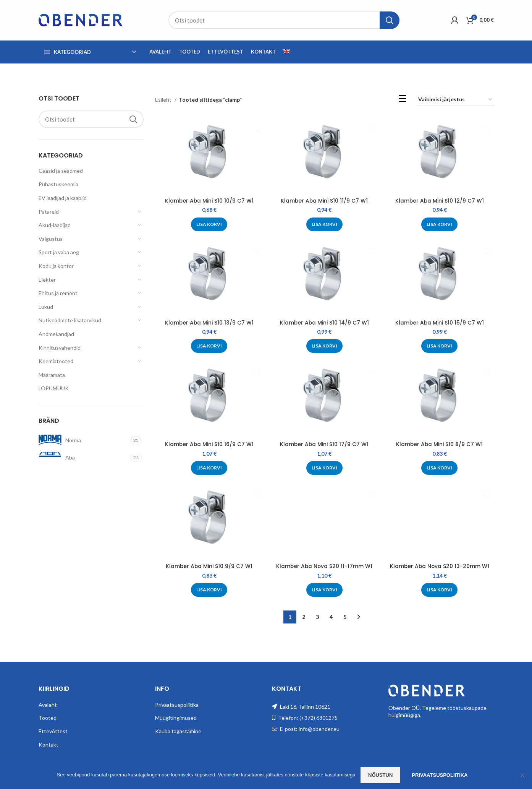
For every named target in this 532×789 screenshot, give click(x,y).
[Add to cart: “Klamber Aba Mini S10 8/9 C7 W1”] (440, 468)
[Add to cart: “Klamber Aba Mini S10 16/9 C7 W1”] (209, 468)
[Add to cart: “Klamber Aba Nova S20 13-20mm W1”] (440, 590)
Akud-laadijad (55, 225)
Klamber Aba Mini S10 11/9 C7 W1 (324, 201)
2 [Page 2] (304, 616)
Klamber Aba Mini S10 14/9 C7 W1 (324, 323)
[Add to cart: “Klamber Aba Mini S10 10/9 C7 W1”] (209, 224)
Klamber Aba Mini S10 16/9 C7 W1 (209, 444)
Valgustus (51, 239)
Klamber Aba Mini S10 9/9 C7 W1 (209, 566)
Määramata (52, 375)
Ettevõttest (53, 731)
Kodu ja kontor (56, 266)
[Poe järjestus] (456, 100)
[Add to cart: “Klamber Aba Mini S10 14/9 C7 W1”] (324, 346)
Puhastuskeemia (58, 184)
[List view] (403, 100)
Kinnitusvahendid (60, 348)
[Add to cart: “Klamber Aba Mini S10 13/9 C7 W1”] (209, 346)
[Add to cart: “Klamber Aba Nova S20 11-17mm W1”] (324, 590)
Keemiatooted (56, 361)
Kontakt (49, 744)
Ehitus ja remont (58, 293)
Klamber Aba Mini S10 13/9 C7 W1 (209, 323)
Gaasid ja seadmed (61, 171)
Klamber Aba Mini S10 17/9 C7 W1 (324, 444)
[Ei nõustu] (522, 775)
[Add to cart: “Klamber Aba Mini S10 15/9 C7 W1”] (440, 346)
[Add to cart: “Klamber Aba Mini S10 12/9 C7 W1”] (440, 224)
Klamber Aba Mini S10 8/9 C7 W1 (440, 444)
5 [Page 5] (345, 616)
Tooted (48, 717)
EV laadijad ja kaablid (63, 198)
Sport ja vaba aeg (59, 252)
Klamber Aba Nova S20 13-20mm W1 (440, 566)
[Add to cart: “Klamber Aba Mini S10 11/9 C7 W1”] (324, 224)
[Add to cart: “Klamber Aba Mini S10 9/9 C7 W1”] (209, 590)
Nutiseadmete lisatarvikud (70, 320)
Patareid (49, 212)
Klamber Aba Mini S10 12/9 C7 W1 (440, 201)
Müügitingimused (176, 717)
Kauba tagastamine (178, 731)
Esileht (164, 100)
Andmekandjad (56, 334)
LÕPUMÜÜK (54, 388)
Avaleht (48, 704)
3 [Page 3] (317, 616)
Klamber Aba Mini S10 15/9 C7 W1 (440, 323)
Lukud (46, 307)
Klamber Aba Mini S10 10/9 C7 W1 (209, 201)
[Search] (284, 20)
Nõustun (380, 775)
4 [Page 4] (331, 616)
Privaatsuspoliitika (177, 704)
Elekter (47, 280)
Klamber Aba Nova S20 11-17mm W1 (324, 566)
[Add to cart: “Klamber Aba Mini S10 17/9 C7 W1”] (324, 468)
